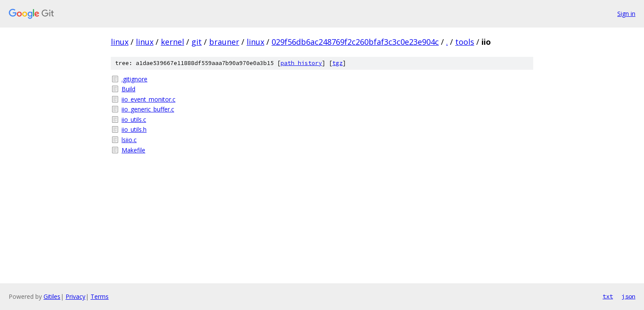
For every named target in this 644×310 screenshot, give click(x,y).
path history (301, 63)
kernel (172, 42)
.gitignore (134, 79)
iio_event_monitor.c (148, 99)
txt (608, 296)
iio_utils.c (134, 119)
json (628, 296)
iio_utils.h (134, 129)
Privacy (75, 296)
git (197, 42)
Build (128, 89)
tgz (338, 63)
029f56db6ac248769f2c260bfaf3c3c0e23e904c (355, 42)
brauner (224, 42)
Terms (100, 296)
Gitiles (52, 296)
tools (465, 42)
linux (120, 42)
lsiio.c (129, 140)
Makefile (133, 150)
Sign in (626, 14)
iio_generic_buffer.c (148, 109)
